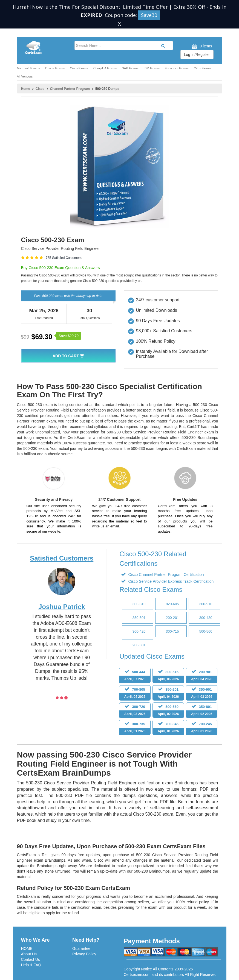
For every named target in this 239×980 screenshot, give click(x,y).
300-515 (168, 676)
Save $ (69, 336)
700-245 (202, 728)
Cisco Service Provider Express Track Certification (171, 581)
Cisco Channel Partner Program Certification (166, 575)
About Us (29, 954)
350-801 (202, 711)
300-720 (135, 711)
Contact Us (31, 959)
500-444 (135, 676)
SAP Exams (130, 68)
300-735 (135, 728)
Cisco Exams (79, 68)
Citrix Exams (203, 68)
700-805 (135, 694)
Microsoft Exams (28, 68)
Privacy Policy (84, 954)
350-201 (168, 694)
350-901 (202, 694)
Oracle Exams (55, 68)
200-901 (202, 676)
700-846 (168, 728)
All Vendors (25, 76)
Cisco (40, 89)
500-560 (168, 711)
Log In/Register (197, 55)
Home (26, 89)
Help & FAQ (31, 965)
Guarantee (81, 948)
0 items (201, 46)
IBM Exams (152, 68)
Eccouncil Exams (177, 68)
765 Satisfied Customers (64, 258)
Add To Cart (68, 356)
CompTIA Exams (105, 68)
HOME (27, 948)
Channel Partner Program (70, 89)
